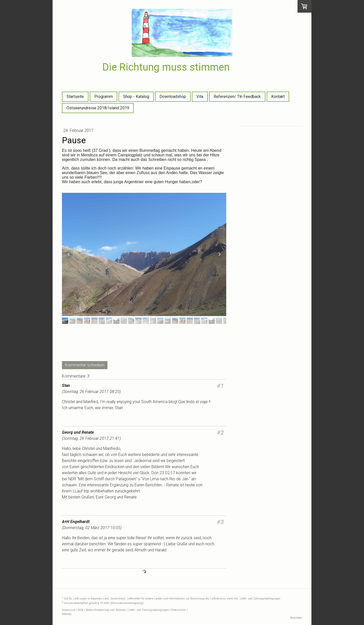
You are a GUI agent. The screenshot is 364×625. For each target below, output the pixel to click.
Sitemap (67, 614)
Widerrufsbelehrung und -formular (106, 610)
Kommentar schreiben (85, 365)
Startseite (75, 97)
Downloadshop (173, 97)
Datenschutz (179, 610)
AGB (81, 610)
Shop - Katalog (136, 97)
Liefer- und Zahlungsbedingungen (260, 599)
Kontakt (278, 97)
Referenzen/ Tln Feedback (237, 97)
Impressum (69, 610)
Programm (104, 97)
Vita (200, 97)
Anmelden (296, 618)
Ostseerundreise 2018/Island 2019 (98, 108)
